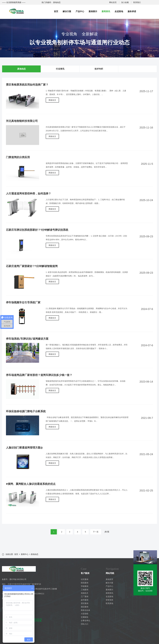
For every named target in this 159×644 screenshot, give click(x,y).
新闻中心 (25, 554)
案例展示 (93, 11)
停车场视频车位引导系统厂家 (23, 302)
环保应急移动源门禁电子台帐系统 (26, 411)
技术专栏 (99, 69)
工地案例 (85, 590)
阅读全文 (52, 100)
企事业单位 (85, 621)
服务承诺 (132, 11)
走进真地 (119, 11)
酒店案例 (85, 607)
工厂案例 (85, 596)
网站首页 (113, 2)
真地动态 (21, 69)
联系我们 (137, 2)
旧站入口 (85, 624)
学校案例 (85, 586)
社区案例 (85, 579)
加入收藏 (125, 2)
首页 (56, 11)
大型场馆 (85, 614)
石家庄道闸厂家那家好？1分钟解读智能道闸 (32, 266)
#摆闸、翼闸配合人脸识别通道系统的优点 (31, 484)
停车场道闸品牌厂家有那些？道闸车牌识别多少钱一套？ (39, 375)
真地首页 (109, 579)
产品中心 (80, 11)
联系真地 (109, 603)
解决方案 (67, 11)
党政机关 (85, 593)
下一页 (96, 532)
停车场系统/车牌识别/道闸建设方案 (27, 339)
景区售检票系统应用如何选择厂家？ (27, 85)
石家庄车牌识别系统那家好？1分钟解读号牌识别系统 (37, 230)
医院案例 (85, 583)
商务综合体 (85, 610)
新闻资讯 (106, 11)
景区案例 (85, 603)
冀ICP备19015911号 (18, 579)
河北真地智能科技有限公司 (22, 121)
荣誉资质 (109, 600)
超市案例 (85, 600)
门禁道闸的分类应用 (18, 157)
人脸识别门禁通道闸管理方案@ (24, 448)
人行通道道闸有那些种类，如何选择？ (28, 194)
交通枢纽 (85, 617)
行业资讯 (60, 69)
